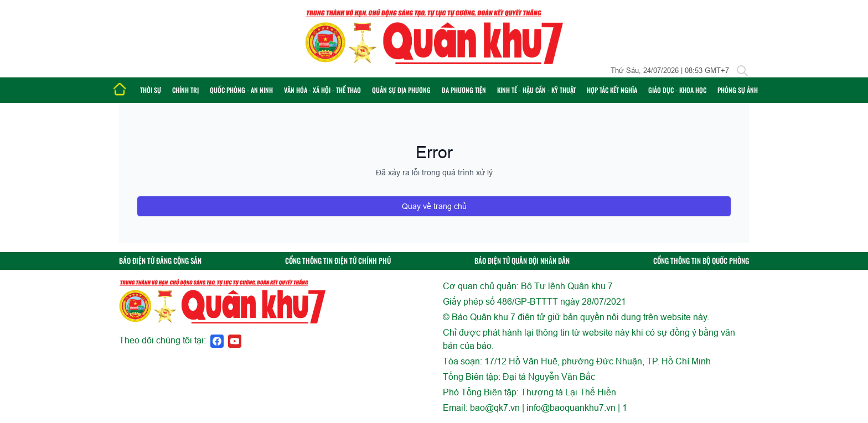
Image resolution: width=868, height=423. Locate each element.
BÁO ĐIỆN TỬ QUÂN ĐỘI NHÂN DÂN (522, 261)
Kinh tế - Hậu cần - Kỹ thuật (536, 90)
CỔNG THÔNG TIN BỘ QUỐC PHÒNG (701, 261)
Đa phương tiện (464, 90)
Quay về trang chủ (434, 206)
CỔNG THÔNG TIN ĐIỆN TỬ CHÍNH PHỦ (338, 261)
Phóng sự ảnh (738, 90)
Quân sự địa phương (401, 90)
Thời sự (151, 90)
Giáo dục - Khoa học (677, 90)
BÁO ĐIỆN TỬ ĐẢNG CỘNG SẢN (160, 261)
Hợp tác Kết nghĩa (612, 90)
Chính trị (185, 90)
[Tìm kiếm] (742, 71)
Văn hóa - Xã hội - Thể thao (322, 90)
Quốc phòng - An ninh (241, 90)
